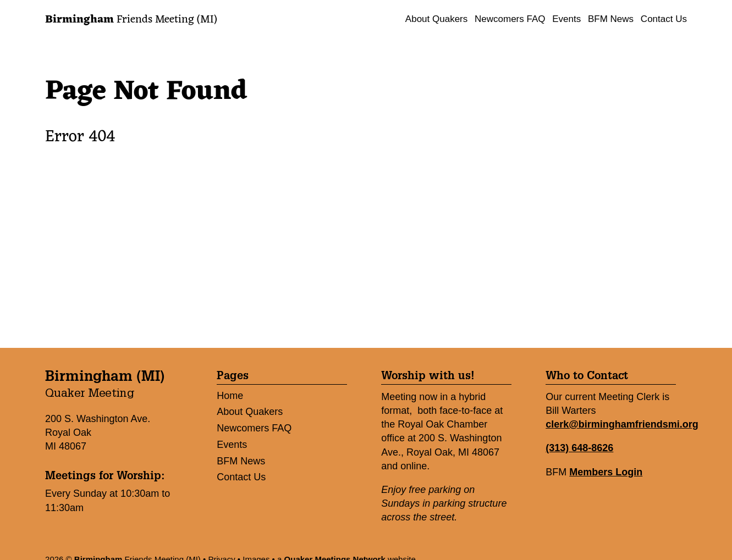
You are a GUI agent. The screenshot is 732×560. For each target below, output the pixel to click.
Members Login (606, 472)
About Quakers (436, 19)
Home (230, 396)
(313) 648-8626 (579, 448)
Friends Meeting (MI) (131, 20)
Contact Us (664, 19)
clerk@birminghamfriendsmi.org (622, 424)
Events (566, 19)
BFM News (611, 19)
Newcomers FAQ (510, 19)
